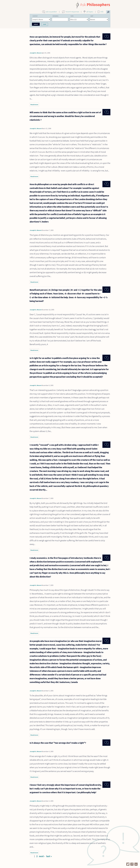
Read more (35, 105)
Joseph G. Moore (36, 53)
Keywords (55, 16)
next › (42, 856)
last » (49, 856)
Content (35, 16)
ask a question (51, 12)
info (102, 12)
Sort (92, 16)
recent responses (73, 12)
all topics (90, 12)
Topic (72, 16)
